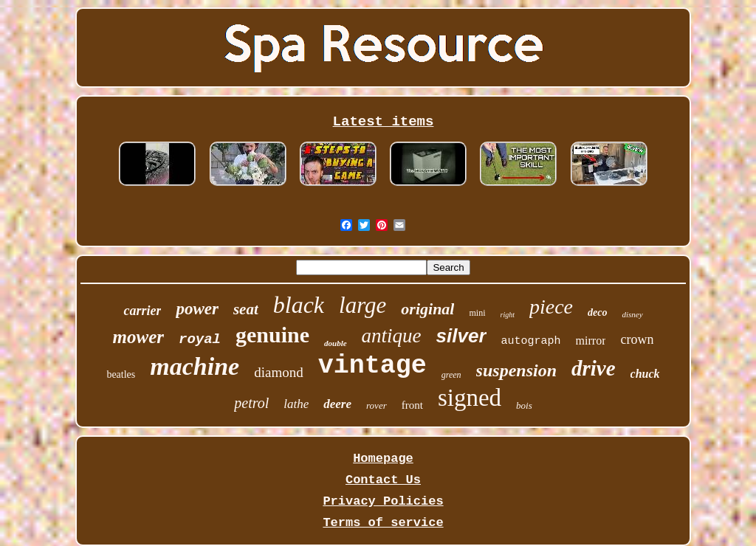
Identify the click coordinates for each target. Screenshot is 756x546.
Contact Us (383, 480)
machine (195, 366)
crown (637, 339)
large (362, 305)
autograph (531, 341)
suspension (516, 370)
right (508, 315)
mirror (591, 341)
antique (392, 336)
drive (594, 368)
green (451, 375)
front (412, 405)
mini (477, 313)
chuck (645, 374)
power (197, 309)
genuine (272, 335)
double (336, 343)
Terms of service (383, 523)
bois (524, 405)
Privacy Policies (383, 501)
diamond (279, 372)
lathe (296, 404)
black (299, 305)
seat (246, 309)
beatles (121, 374)
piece (551, 307)
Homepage (383, 459)
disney (632, 314)
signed (470, 398)
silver (461, 336)
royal (200, 339)
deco (597, 312)
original (427, 309)
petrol (251, 403)
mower (138, 337)
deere (337, 404)
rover (377, 405)
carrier (142, 311)
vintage (372, 366)
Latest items (384, 122)
